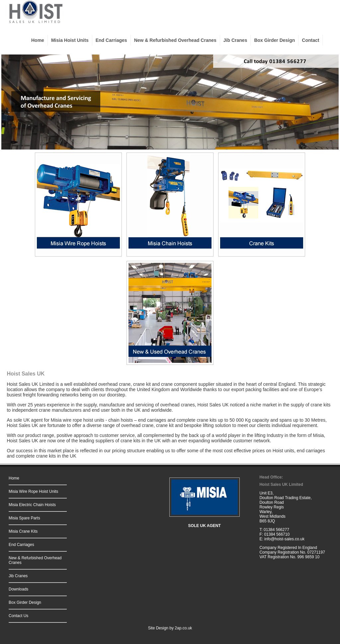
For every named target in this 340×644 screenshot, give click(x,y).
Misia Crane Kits (23, 531)
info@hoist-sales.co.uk (284, 539)
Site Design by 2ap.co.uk (170, 628)
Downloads (18, 589)
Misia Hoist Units (70, 40)
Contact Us (18, 616)
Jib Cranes (235, 40)
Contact (310, 40)
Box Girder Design (274, 40)
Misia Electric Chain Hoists (32, 505)
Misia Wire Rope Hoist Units (33, 491)
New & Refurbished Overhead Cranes (175, 40)
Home (38, 40)
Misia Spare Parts (24, 518)
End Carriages (111, 40)
